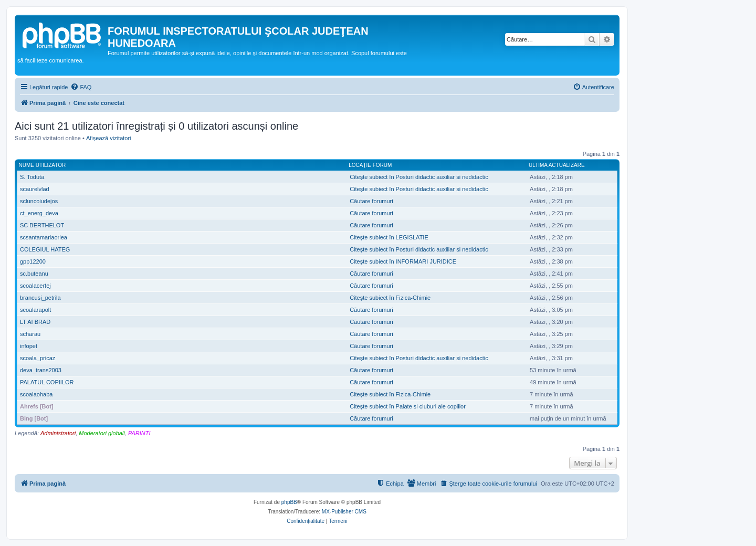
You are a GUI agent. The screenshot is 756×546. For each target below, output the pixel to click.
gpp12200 (33, 261)
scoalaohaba (36, 394)
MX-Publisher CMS (344, 512)
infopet (29, 346)
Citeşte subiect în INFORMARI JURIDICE (403, 261)
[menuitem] (81, 87)
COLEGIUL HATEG (45, 249)
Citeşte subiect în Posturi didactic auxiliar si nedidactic (419, 177)
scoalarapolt (35, 310)
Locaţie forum (370, 165)
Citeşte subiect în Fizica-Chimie (390, 298)
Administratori (58, 433)
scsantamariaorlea (44, 237)
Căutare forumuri (371, 201)
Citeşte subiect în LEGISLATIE (389, 237)
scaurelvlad (35, 189)
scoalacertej (35, 286)
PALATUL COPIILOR (47, 382)
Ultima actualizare (557, 165)
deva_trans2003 (41, 370)
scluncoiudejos (39, 201)
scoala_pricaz (38, 358)
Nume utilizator (43, 165)
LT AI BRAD (35, 322)
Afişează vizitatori (109, 138)
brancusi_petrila (40, 298)
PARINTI (139, 433)
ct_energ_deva (39, 213)
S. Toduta (32, 177)
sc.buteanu (34, 274)
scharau (30, 334)
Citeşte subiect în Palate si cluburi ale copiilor (408, 406)
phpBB (289, 502)
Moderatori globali (102, 433)
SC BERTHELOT (42, 225)
